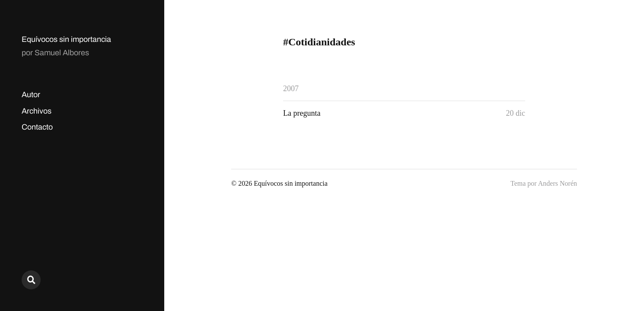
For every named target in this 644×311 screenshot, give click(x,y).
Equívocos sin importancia (66, 39)
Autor (31, 95)
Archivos (37, 111)
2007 (291, 89)
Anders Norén (558, 183)
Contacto (37, 127)
